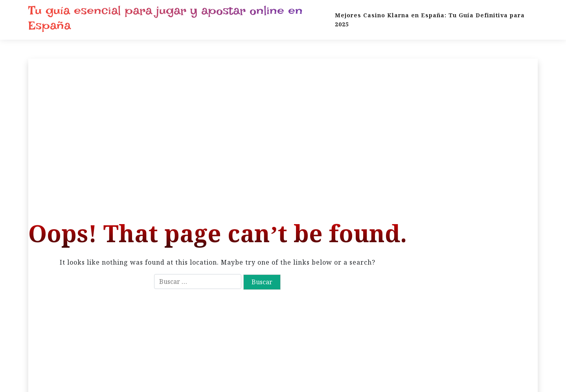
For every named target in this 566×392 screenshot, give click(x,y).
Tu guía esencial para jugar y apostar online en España (165, 18)
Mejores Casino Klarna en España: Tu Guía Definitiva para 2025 (430, 20)
